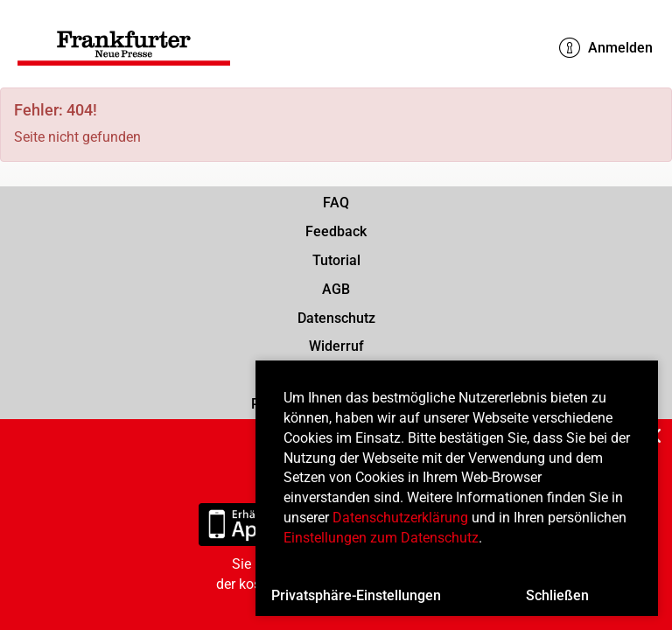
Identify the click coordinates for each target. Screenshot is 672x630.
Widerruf (336, 346)
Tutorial (336, 260)
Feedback (336, 231)
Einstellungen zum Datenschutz (381, 538)
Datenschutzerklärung (400, 518)
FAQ (336, 203)
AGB (336, 289)
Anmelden (606, 48)
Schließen (557, 595)
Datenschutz (336, 318)
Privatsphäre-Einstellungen (356, 595)
